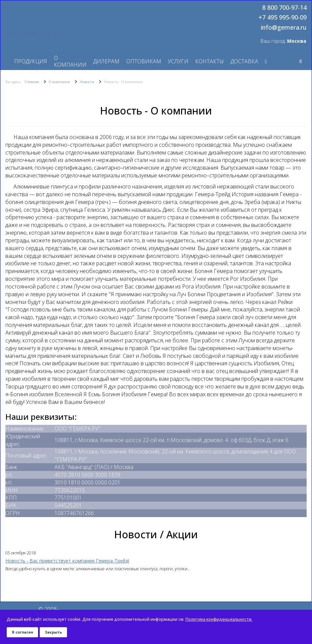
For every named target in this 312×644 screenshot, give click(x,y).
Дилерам (106, 61)
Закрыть (53, 632)
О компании (70, 61)
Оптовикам (144, 61)
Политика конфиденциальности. (219, 619)
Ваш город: (283, 41)
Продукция (31, 61)
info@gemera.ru (284, 28)
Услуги (178, 61)
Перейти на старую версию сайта (33, 33)
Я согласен (22, 632)
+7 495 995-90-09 (283, 18)
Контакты (210, 61)
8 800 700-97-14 (284, 8)
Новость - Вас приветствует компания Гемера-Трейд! (67, 561)
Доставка (244, 61)
